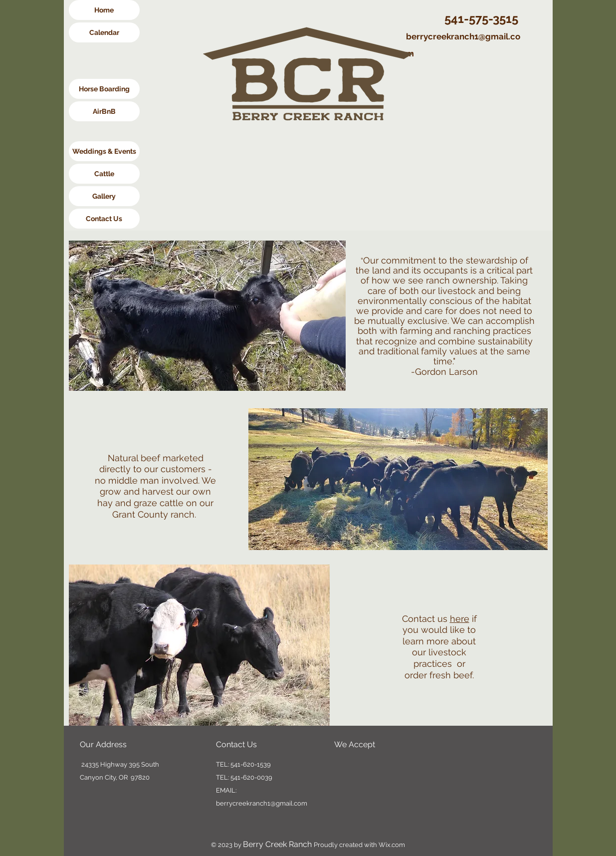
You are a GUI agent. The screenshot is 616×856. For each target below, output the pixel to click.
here (460, 619)
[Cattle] (104, 174)
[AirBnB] (104, 111)
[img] (344, 766)
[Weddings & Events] (104, 151)
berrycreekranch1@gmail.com (262, 803)
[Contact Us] (104, 219)
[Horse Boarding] (104, 89)
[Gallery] (104, 196)
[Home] (104, 10)
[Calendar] (104, 32)
